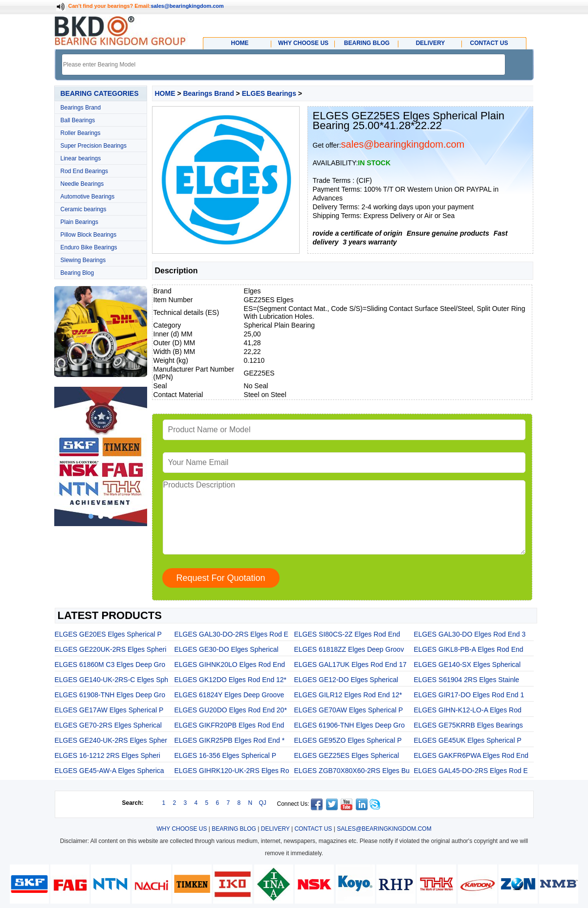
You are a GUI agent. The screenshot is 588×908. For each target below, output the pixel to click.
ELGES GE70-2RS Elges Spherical (108, 725)
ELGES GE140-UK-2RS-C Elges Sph (112, 680)
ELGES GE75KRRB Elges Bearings (468, 725)
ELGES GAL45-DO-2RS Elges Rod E (471, 771)
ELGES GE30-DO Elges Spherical (227, 649)
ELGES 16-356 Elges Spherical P (226, 755)
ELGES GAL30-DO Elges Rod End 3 (470, 634)
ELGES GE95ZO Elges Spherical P (348, 740)
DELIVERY (275, 829)
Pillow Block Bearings (89, 235)
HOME (165, 93)
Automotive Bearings (88, 197)
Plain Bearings (79, 222)
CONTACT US (313, 829)
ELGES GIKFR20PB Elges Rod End (229, 725)
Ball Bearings (78, 120)
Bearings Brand (81, 108)
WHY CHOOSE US (182, 829)
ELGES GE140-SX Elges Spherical (468, 664)
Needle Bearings (82, 184)
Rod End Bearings (84, 171)
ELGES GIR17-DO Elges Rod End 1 (469, 695)
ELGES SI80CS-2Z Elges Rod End (347, 634)
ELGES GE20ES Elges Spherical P (108, 634)
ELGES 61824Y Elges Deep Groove (229, 695)
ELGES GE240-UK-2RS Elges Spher (111, 740)
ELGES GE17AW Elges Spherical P (109, 710)
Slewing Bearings (83, 260)
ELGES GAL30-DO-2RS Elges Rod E (231, 634)
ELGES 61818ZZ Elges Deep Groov (349, 649)
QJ (263, 803)
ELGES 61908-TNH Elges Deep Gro (110, 695)
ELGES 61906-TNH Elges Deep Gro (349, 725)
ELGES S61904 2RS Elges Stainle (467, 680)
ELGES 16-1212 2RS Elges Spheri (108, 755)
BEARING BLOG (234, 829)
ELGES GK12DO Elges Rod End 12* (231, 680)
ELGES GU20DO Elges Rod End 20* (231, 710)
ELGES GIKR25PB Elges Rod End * (230, 740)
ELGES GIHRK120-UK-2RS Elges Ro (232, 771)
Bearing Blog (77, 273)
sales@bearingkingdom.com (187, 6)
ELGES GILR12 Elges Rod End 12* (348, 695)
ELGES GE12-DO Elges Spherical (346, 680)
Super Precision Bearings (94, 146)
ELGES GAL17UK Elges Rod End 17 (350, 664)
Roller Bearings (81, 133)
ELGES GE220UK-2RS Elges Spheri (111, 649)
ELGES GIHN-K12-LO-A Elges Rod (468, 710)
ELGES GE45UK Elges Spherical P (468, 740)
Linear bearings (81, 158)
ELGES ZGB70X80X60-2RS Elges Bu (352, 771)
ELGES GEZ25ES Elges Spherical (347, 755)
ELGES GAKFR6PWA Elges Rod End (471, 755)
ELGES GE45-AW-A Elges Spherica (109, 771)
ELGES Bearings (269, 93)
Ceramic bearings (84, 209)
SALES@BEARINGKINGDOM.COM (384, 829)
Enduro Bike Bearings (89, 247)
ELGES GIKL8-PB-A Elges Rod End (469, 649)
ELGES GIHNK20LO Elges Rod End (230, 664)
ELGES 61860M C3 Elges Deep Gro (110, 664)
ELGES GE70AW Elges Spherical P (349, 710)
